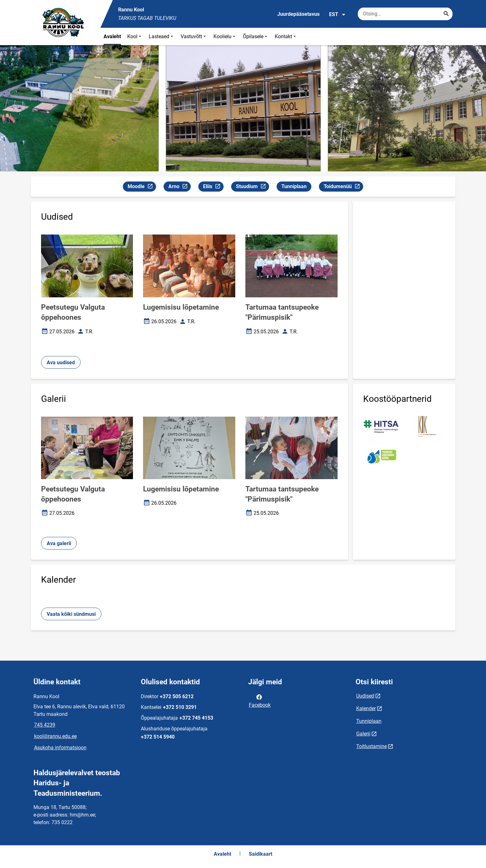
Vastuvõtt (194, 36)
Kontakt (286, 36)
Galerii (363, 734)
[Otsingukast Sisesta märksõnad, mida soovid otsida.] (405, 14)
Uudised (365, 696)
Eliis (213, 187)
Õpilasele (256, 36)
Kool (135, 36)
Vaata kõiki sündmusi (71, 614)
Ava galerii (59, 543)
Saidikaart (261, 854)
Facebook (260, 700)
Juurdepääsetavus (298, 14)
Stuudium (252, 187)
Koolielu (225, 36)
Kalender (366, 708)
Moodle (142, 187)
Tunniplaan (294, 186)
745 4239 (45, 725)
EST (337, 15)
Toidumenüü (343, 187)
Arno (179, 187)
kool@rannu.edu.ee (55, 736)
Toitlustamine (372, 746)
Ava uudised (61, 363)
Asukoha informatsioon (60, 748)
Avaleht (112, 36)
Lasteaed (162, 36)
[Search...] (446, 14)
